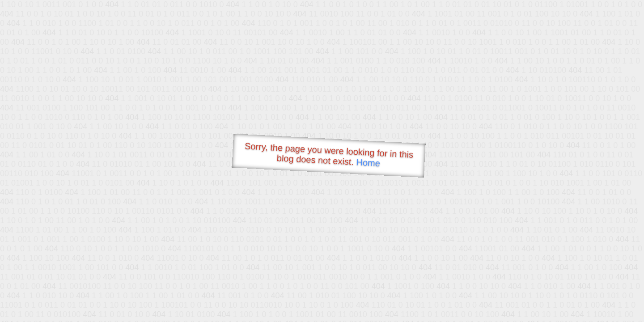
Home (368, 163)
